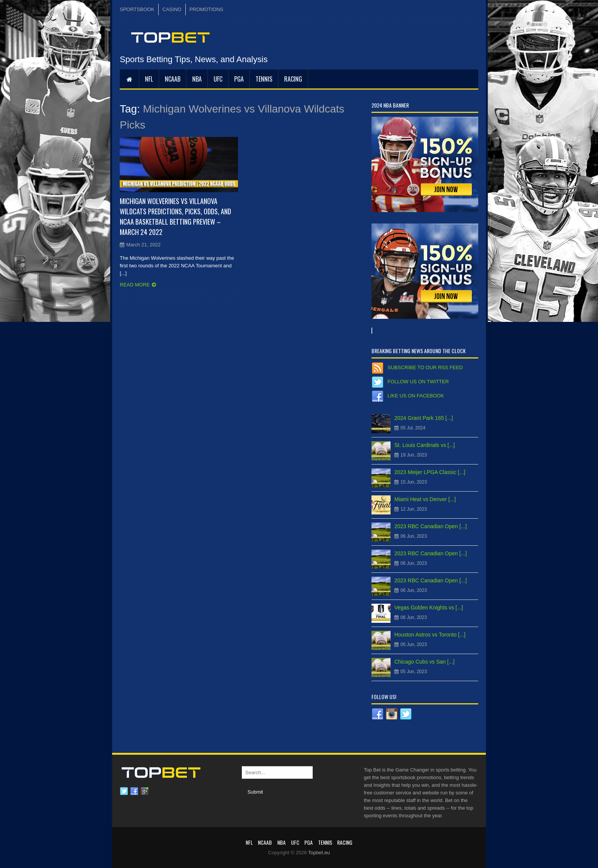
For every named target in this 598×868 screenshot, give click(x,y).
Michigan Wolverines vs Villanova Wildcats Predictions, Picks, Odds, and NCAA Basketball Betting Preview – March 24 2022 (175, 216)
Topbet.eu (319, 853)
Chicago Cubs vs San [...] (424, 662)
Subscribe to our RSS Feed (425, 367)
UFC (218, 79)
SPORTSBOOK (137, 9)
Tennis (264, 79)
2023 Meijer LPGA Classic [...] (430, 472)
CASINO (172, 9)
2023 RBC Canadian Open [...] (431, 526)
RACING (293, 79)
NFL (149, 79)
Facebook (134, 791)
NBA (197, 79)
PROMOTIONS (207, 9)
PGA (239, 79)
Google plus (145, 791)
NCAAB (173, 79)
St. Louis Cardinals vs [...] (425, 445)
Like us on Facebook (416, 396)
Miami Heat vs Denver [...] (425, 499)
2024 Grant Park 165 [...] (424, 418)
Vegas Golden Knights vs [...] (429, 608)
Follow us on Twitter (418, 382)
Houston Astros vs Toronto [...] (430, 635)
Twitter (124, 791)
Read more (135, 285)
